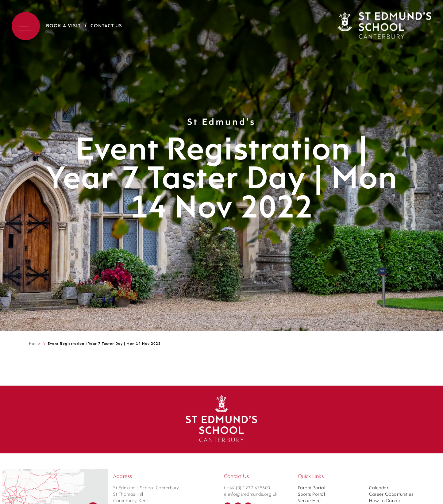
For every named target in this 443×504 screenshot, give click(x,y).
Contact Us (106, 26)
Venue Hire (309, 501)
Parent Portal (312, 488)
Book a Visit (63, 26)
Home (35, 344)
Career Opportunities (391, 495)
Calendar (379, 488)
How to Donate (385, 501)
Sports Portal (312, 495)
